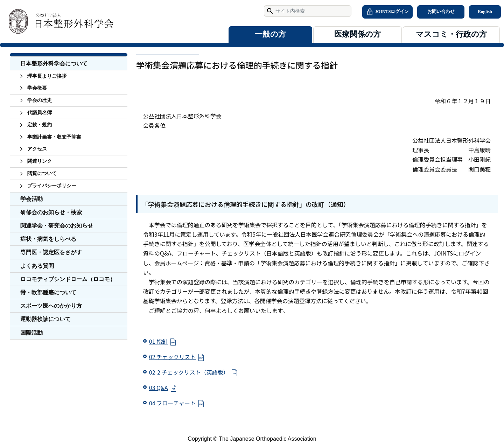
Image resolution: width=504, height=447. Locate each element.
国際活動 (31, 333)
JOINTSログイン (387, 12)
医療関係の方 (358, 34)
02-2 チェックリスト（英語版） (189, 372)
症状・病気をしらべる (48, 239)
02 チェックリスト (172, 357)
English (485, 12)
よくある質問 (37, 266)
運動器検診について (45, 319)
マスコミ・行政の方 (451, 34)
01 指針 (158, 341)
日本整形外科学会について (54, 64)
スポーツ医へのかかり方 (51, 306)
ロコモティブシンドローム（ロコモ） (68, 279)
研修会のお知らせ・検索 (51, 212)
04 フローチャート (172, 403)
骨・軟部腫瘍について (48, 292)
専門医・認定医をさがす (51, 252)
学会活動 (31, 199)
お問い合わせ (441, 12)
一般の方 (270, 34)
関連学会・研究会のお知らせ (57, 226)
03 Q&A (159, 387)
